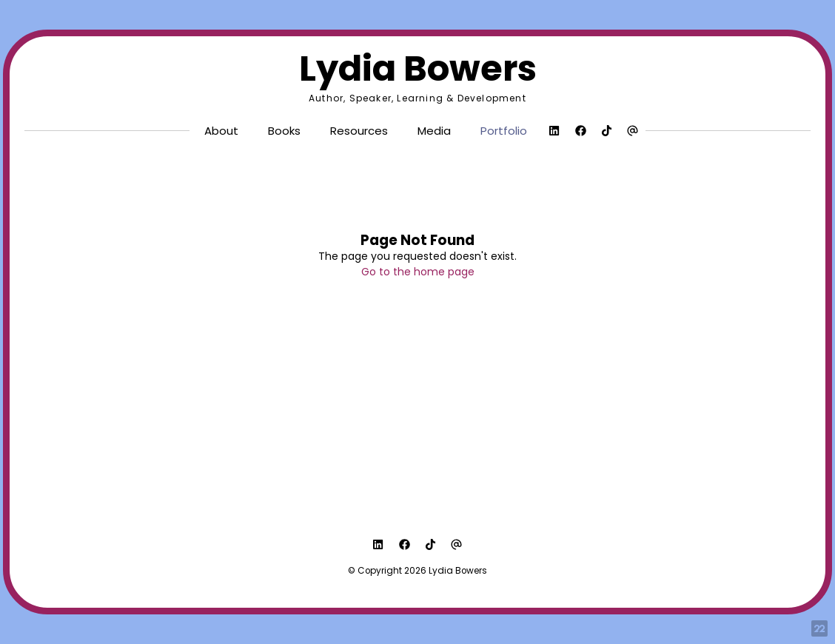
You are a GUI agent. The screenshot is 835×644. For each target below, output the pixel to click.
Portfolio (504, 131)
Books (284, 131)
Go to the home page (418, 272)
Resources (359, 131)
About (221, 131)
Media (434, 131)
